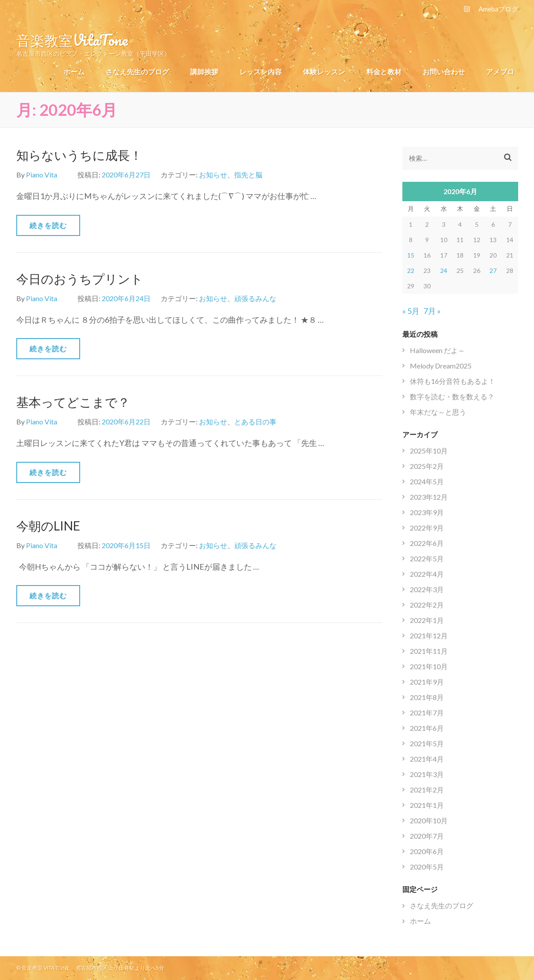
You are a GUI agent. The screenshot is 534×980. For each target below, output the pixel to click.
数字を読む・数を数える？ (452, 396)
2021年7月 (427, 713)
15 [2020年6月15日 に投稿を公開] (411, 255)
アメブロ (500, 72)
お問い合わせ (444, 72)
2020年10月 (429, 820)
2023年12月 (429, 497)
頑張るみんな (255, 298)
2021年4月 (427, 759)
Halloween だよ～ (437, 350)
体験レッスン (324, 72)
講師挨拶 (204, 72)
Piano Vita (42, 175)
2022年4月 (427, 574)
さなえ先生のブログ (137, 72)
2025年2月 (427, 466)
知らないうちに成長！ (79, 155)
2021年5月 (427, 743)
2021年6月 (427, 728)
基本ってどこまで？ (73, 402)
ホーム (74, 72)
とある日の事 (255, 422)
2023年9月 (427, 512)
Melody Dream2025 (441, 366)
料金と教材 (384, 72)
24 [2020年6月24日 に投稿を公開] (444, 271)
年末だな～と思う (438, 412)
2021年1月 (427, 805)
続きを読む (48, 225)
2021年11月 (429, 651)
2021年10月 (429, 666)
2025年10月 (429, 451)
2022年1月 (427, 620)
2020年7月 (427, 836)
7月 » (432, 311)
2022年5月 (427, 558)
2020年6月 (427, 851)
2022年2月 (427, 605)
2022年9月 (427, 528)
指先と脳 (248, 175)
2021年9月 (427, 682)
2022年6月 (427, 543)
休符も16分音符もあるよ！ (453, 381)
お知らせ (213, 175)
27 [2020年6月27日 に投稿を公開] (493, 271)
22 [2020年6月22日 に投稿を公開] (411, 271)
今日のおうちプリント (80, 279)
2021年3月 (427, 774)
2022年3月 (427, 589)
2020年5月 (427, 867)
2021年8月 (427, 697)
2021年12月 (429, 636)
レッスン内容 (261, 72)
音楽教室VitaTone (72, 40)
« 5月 (411, 311)
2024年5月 (427, 481)
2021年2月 (427, 790)
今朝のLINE (48, 526)
